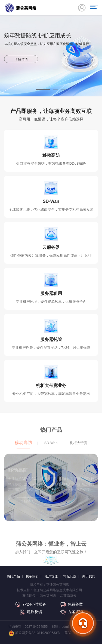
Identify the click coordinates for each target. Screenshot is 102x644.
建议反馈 (31, 612)
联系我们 (32, 576)
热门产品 (13, 576)
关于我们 (89, 576)
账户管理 (51, 576)
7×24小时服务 (31, 604)
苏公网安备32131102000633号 (34, 633)
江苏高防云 (68, 596)
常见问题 (70, 576)
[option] (51, 69)
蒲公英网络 (48, 596)
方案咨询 (72, 612)
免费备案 (72, 604)
